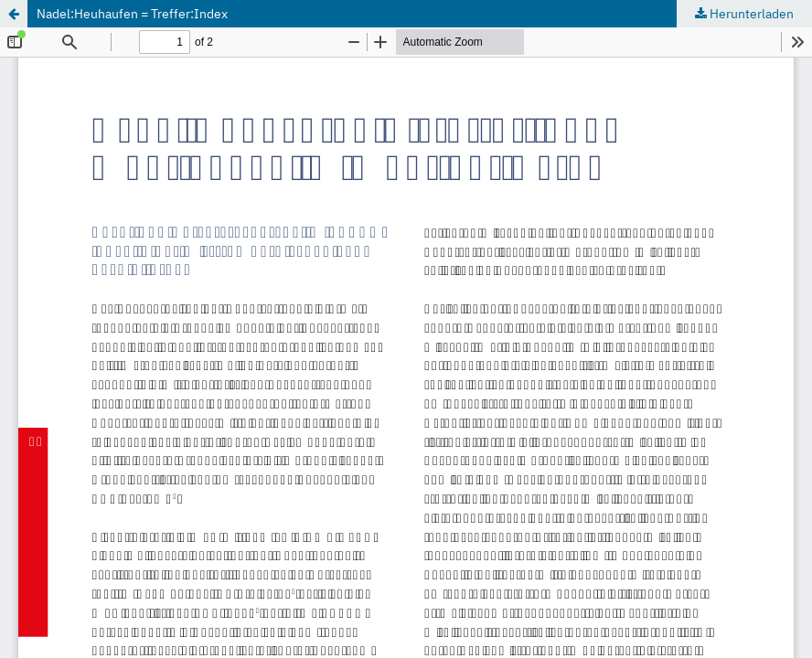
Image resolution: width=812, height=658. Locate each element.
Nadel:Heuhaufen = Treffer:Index (132, 14)
